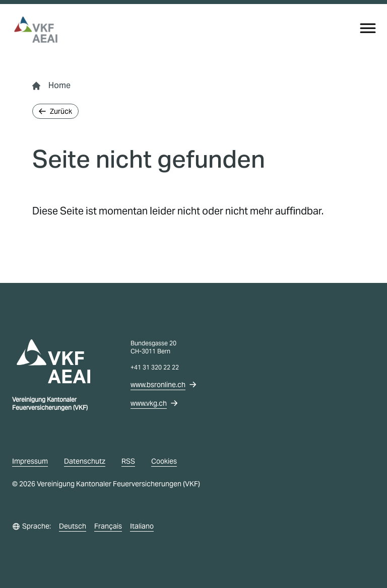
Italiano (142, 526)
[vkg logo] (40, 30)
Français (108, 526)
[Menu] (368, 28)
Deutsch (73, 526)
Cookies (164, 461)
